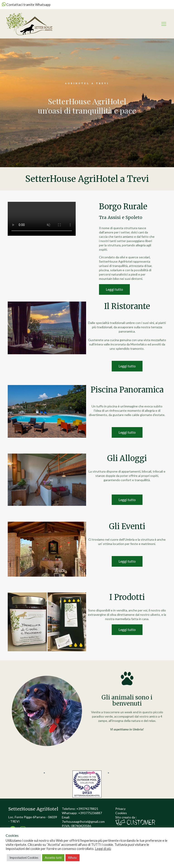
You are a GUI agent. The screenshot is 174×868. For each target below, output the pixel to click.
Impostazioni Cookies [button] (24, 858)
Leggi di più (103, 849)
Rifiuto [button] (72, 858)
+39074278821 (87, 809)
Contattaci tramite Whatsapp (26, 5)
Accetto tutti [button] (53, 858)
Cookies (121, 813)
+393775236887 (90, 813)
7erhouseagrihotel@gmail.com (83, 822)
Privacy (120, 809)
